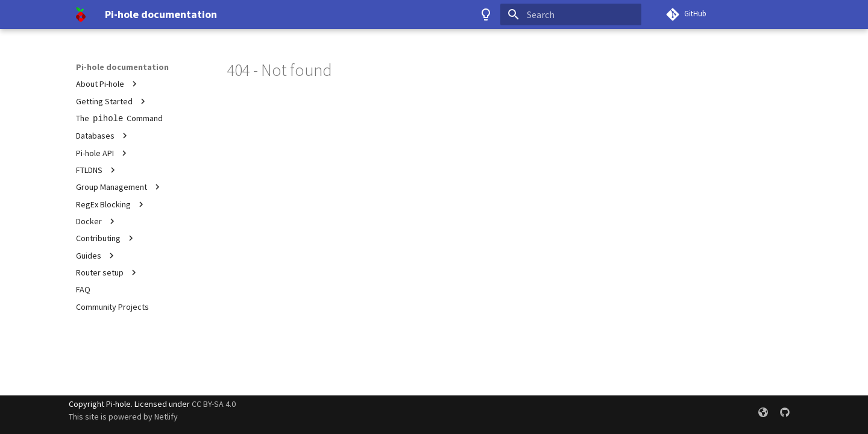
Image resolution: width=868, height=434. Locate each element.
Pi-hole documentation (122, 67)
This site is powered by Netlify (123, 417)
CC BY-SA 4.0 (214, 404)
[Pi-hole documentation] (81, 14)
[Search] (571, 14)
